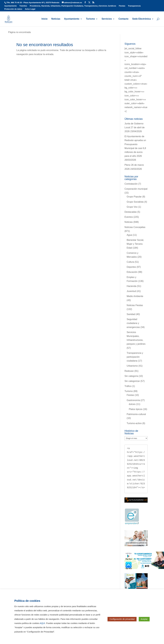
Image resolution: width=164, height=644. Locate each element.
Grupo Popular (134, 197)
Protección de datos (13, 9)
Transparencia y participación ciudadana (135, 357)
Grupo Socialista (135, 202)
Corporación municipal (136, 189)
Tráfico (128, 386)
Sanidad (131, 314)
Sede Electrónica (142, 19)
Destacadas (131, 212)
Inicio (45, 19)
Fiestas (122, 6)
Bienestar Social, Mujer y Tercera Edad (135, 244)
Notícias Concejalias (135, 227)
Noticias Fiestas (135, 305)
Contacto (123, 19)
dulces (132, 404)
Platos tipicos (136, 409)
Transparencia (134, 6)
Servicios (107, 19)
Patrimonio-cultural (136, 414)
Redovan (129, 371)
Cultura (130, 262)
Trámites (23, 6)
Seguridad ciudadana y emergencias (133, 323)
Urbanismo (132, 366)
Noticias (56, 19)
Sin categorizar (132, 381)
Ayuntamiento (10, 6)
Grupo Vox (132, 207)
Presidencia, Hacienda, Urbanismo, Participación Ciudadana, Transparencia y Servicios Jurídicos (73, 6)
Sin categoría (131, 376)
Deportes (131, 267)
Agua (129, 235)
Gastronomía (133, 400)
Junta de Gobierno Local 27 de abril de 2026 (135, 127)
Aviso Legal (30, 9)
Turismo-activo (134, 423)
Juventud (131, 291)
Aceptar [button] (144, 619)
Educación (132, 272)
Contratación (131, 184)
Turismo (90, 19)
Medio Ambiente (135, 296)
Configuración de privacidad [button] (122, 619)
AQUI (42, 623)
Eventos (129, 217)
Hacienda (132, 286)
